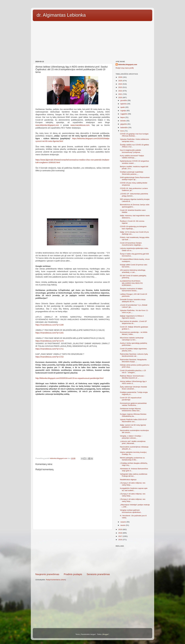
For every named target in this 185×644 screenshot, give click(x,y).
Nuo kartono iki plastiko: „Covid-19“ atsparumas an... (133, 322)
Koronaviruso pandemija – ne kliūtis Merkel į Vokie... (134, 333)
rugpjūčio (124, 114)
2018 (121, 533)
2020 (121, 97)
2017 (121, 536)
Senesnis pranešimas (98, 574)
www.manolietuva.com (80, 125)
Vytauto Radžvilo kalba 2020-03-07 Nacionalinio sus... (133, 420)
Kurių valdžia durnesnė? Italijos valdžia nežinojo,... (132, 157)
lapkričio (124, 104)
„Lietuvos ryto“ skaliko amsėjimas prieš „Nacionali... (133, 442)
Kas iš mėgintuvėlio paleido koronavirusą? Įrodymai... (131, 151)
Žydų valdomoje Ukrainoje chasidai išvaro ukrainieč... (133, 388)
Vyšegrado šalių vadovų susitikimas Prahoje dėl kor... (134, 475)
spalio (123, 107)
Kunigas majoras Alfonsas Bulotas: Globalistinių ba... (133, 415)
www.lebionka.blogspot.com (47, 125)
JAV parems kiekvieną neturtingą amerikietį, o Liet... (133, 271)
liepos (123, 117)
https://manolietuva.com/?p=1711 (50, 349)
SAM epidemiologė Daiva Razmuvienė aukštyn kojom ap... (135, 178)
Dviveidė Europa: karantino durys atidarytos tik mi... (133, 301)
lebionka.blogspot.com (128, 64)
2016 (121, 540)
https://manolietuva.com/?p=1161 (50, 333)
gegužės (124, 124)
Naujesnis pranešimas (47, 574)
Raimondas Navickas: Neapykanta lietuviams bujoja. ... (133, 361)
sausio (123, 525)
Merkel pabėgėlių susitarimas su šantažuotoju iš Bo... (132, 459)
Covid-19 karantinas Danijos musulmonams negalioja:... (131, 244)
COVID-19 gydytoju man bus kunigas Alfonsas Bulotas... (134, 135)
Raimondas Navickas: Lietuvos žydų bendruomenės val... (134, 355)
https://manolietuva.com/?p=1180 (50, 325)
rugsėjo (123, 111)
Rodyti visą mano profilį (125, 68)
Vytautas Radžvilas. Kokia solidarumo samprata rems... (134, 140)
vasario (123, 522)
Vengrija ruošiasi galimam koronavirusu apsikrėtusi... (131, 511)
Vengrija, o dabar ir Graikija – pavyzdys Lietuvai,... (131, 437)
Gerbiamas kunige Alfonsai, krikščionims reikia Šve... (131, 410)
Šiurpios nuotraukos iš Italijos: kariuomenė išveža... (131, 290)
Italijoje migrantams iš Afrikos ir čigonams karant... (132, 317)
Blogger (106, 634)
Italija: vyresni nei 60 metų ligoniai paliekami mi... (133, 426)
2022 (121, 91)
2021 (121, 94)
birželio (123, 121)
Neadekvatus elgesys (128, 480)
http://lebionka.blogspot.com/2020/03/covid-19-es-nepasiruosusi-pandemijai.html (69, 378)
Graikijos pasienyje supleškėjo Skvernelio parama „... (132, 173)
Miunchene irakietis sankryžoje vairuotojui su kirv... (132, 339)
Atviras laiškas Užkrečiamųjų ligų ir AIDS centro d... (133, 382)
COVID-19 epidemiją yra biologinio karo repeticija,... (133, 227)
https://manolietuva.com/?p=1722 (50, 357)
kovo (122, 131)
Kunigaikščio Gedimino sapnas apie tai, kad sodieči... (134, 489)
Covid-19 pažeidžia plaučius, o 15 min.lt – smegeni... (133, 371)
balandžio (124, 128)
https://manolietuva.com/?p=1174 (50, 341)
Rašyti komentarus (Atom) (56, 580)
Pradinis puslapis (73, 574)
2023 (121, 87)
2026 (121, 77)
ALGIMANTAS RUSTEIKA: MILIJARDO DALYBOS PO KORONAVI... (131, 283)
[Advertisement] (92, 40)
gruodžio (124, 100)
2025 (121, 81)
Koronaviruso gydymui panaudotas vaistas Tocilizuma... (133, 404)
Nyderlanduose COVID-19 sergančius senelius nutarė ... (135, 162)
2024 (121, 84)
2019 (121, 529)
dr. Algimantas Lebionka (61, 15)
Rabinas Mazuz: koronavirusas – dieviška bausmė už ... (133, 377)
